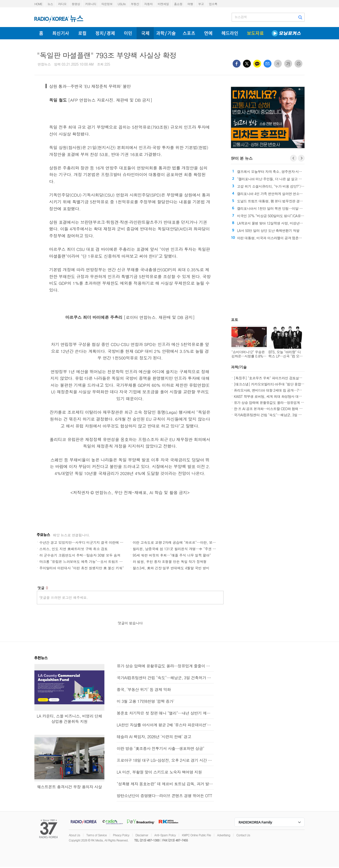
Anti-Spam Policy (165, 835)
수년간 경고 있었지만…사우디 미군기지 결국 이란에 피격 (83, 542)
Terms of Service (96, 835)
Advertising (224, 835)
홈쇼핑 (178, 4)
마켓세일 (163, 4)
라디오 (62, 4)
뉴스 (50, 4)
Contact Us (243, 835)
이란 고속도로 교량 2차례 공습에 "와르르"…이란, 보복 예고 (178, 542)
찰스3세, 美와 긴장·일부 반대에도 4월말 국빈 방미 (171, 568)
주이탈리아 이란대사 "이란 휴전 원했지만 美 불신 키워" (82, 568)
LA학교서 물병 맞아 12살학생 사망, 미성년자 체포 (274, 223)
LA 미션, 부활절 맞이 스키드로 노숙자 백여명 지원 (159, 772)
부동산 (135, 4)
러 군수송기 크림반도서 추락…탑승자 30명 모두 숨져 (80, 555)
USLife (122, 4)
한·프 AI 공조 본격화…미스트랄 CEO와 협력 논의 (270, 409)
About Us (74, 835)
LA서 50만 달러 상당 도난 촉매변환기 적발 (268, 231)
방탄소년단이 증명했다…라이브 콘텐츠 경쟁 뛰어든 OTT (164, 796)
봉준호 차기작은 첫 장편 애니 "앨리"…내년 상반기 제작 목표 (165, 713)
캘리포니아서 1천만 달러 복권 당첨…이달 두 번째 (274, 208)
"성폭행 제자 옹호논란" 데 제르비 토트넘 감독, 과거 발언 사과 (165, 784)
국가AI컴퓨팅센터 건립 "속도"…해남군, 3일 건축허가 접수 (276, 415)
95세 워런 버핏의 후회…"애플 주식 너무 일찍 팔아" (172, 555)
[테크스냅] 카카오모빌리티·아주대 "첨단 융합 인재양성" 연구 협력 (282, 384)
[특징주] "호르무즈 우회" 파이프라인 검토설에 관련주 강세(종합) (282, 378)
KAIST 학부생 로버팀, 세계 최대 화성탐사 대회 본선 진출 (275, 396)
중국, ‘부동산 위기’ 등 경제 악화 (144, 689)
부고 (201, 4)
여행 (190, 4)
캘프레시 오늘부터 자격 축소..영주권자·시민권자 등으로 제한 (282, 172)
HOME (38, 4)
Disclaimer (142, 835)
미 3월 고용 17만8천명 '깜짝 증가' (145, 701)
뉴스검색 (241, 17)
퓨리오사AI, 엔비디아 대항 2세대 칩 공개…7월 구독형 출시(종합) (281, 390)
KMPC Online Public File (197, 835)
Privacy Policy (121, 835)
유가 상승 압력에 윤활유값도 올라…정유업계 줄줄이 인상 (276, 403)
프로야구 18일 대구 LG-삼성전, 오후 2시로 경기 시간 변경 (165, 760)
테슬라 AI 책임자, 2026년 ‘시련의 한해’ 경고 (154, 737)
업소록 (213, 4)
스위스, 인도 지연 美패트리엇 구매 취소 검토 (73, 549)
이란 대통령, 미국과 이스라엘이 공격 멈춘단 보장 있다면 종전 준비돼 (288, 238)
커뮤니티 (91, 4)
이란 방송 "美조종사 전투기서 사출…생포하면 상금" (160, 748)
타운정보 (107, 4)
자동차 (148, 4)
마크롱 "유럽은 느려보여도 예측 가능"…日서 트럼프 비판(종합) (87, 562)
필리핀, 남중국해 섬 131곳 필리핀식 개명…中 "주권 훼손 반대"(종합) (185, 549)
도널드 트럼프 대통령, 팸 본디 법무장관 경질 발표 (274, 201)
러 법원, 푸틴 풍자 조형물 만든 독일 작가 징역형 (170, 562)
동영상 (76, 4)
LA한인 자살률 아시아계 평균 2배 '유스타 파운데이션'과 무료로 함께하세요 (165, 725)
